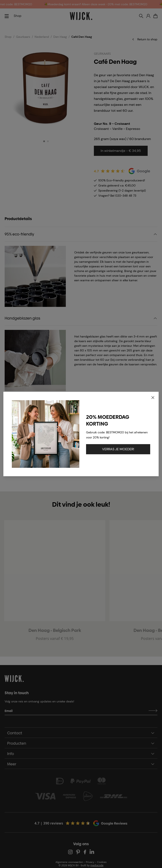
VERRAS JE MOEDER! (118, 449)
